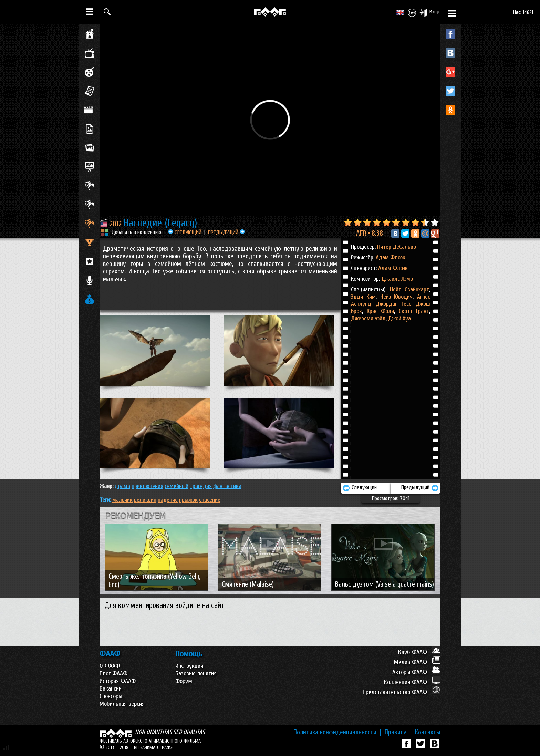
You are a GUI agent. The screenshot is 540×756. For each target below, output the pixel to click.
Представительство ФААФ (402, 692)
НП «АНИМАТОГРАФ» (153, 748)
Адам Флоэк (391, 257)
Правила (398, 732)
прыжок (188, 500)
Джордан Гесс (392, 304)
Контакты (428, 732)
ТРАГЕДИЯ (201, 486)
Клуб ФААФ (419, 652)
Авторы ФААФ (416, 672)
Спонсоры (111, 696)
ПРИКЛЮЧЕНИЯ (147, 486)
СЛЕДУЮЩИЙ (185, 232)
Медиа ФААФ (417, 662)
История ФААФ (118, 681)
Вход (430, 12)
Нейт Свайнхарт (409, 289)
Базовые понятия (196, 674)
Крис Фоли (378, 311)
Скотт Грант (412, 311)
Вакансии (111, 689)
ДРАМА (122, 486)
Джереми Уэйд (368, 318)
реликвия (145, 500)
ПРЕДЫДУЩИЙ (226, 232)
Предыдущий (420, 488)
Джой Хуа (399, 318)
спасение (210, 500)
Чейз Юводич (395, 297)
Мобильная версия (122, 704)
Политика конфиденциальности (337, 732)
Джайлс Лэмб (397, 279)
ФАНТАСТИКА (227, 486)
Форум (184, 681)
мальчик (122, 500)
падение (168, 500)
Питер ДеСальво (397, 247)
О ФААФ (110, 666)
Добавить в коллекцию (136, 232)
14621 (523, 12)
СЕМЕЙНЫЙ (176, 486)
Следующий (360, 488)
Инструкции (189, 666)
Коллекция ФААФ (412, 682)
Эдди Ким (363, 297)
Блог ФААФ (113, 674)
